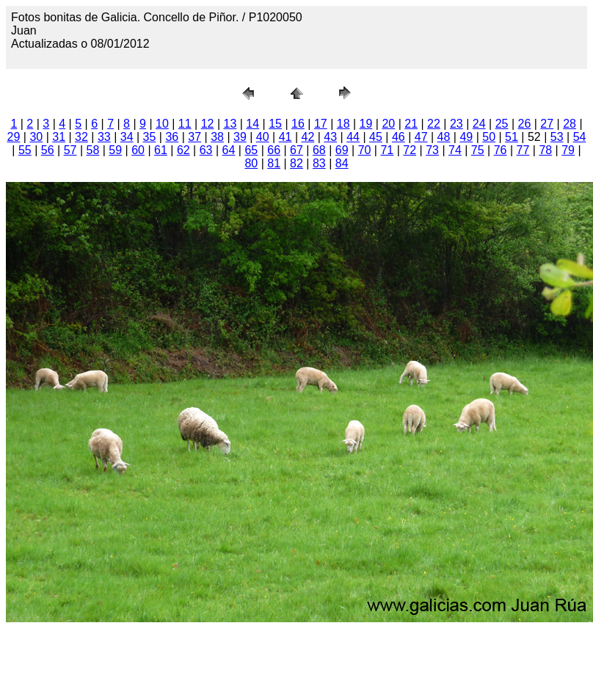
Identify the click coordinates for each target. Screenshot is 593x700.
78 (545, 150)
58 (93, 150)
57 (70, 150)
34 (127, 137)
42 (308, 137)
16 (298, 124)
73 (432, 150)
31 (59, 137)
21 (411, 124)
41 (285, 137)
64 (229, 150)
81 (274, 163)
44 (353, 137)
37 (194, 137)
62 (183, 150)
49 (466, 137)
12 (208, 124)
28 (570, 124)
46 (399, 137)
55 (25, 150)
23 (456, 124)
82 (296, 163)
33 (104, 137)
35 (150, 137)
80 (251, 163)
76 (501, 150)
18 (343, 124)
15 (275, 124)
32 (81, 137)
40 (263, 137)
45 (376, 137)
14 (252, 124)
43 (330, 137)
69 (342, 150)
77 (523, 150)
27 (547, 124)
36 (172, 137)
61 (161, 150)
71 (387, 150)
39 (240, 137)
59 (115, 150)
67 (296, 150)
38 (217, 137)
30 (36, 137)
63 (206, 150)
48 (444, 137)
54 (580, 137)
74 (455, 150)
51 (512, 137)
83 (319, 163)
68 (319, 150)
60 (138, 150)
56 (48, 150)
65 (251, 150)
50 (489, 137)
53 (557, 137)
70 (365, 150)
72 (410, 150)
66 (274, 150)
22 (434, 124)
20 (388, 124)
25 (502, 124)
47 (421, 137)
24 (479, 124)
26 (524, 124)
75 (478, 150)
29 (14, 137)
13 (230, 124)
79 (568, 150)
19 (366, 124)
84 (342, 163)
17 (321, 124)
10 (162, 124)
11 (185, 124)
